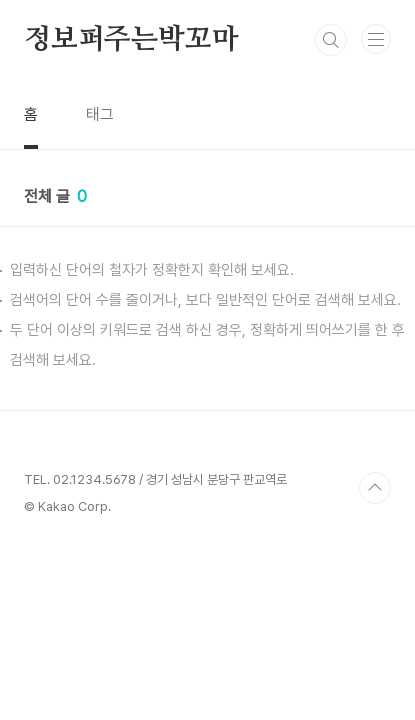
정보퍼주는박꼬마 (131, 40)
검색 (331, 40)
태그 (100, 114)
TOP (375, 488)
